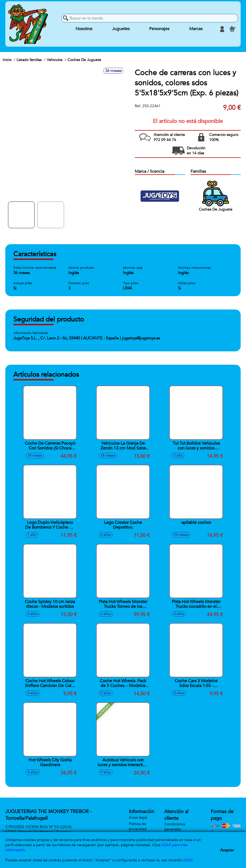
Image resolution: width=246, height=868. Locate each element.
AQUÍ (188, 860)
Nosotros (84, 29)
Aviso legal (138, 817)
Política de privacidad (138, 826)
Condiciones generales (175, 827)
